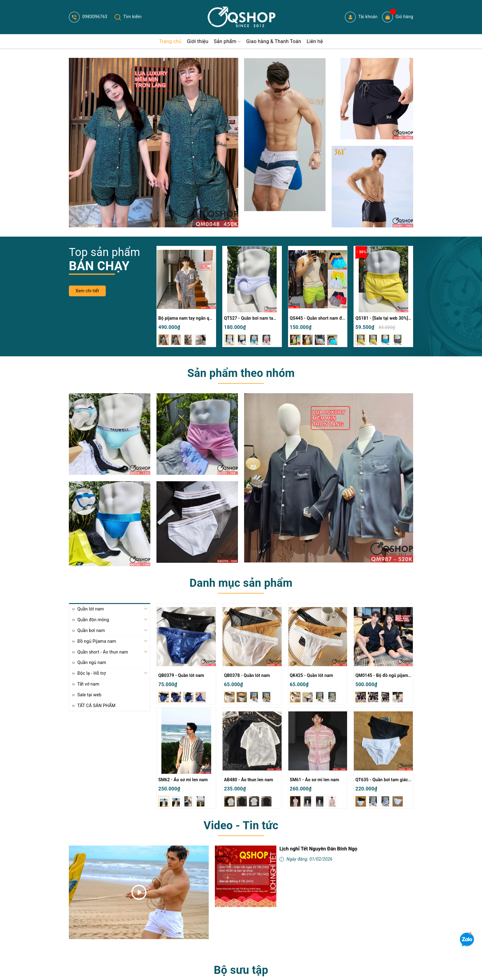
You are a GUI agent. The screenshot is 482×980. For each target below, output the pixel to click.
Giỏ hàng (398, 17)
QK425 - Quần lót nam (312, 675)
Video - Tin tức (241, 826)
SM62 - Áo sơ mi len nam (183, 780)
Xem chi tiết (87, 291)
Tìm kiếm (128, 17)
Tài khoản (361, 17)
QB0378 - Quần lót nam (247, 675)
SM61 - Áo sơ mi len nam (315, 780)
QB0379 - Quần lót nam (181, 675)
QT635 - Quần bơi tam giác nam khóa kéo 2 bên (402, 780)
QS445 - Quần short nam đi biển (321, 318)
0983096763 (88, 17)
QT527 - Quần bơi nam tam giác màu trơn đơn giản (274, 318)
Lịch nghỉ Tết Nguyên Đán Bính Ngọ (318, 849)
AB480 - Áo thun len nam (249, 780)
